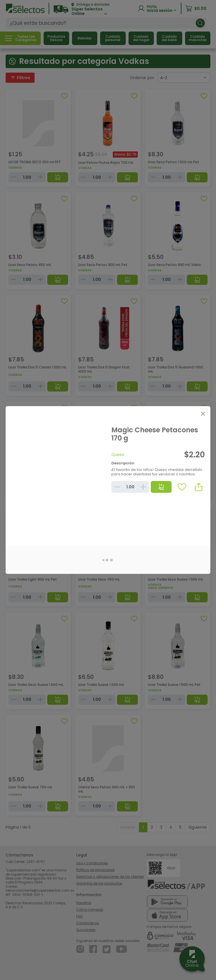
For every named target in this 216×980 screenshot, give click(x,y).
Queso (118, 455)
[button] (199, 487)
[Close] (203, 414)
